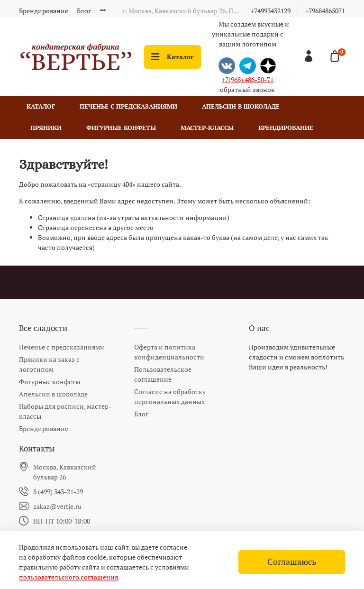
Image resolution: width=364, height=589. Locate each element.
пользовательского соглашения (68, 577)
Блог (84, 11)
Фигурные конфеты (121, 128)
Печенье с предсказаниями (128, 106)
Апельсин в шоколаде (241, 106)
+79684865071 (325, 11)
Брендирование (44, 11)
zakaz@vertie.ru (57, 506)
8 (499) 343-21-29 (58, 492)
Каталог (173, 57)
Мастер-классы (207, 128)
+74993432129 (271, 11)
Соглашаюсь (292, 562)
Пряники (46, 128)
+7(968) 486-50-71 (248, 79)
